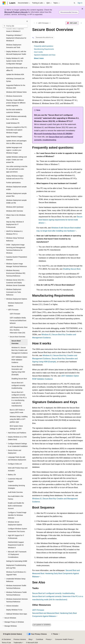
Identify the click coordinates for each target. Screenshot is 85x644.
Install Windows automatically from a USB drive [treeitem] (16, 118)
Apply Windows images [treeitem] (14, 137)
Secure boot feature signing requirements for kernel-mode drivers (60, 220)
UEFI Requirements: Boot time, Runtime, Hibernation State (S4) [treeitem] (19, 330)
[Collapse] (27, 21)
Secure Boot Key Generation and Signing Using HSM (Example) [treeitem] (18, 371)
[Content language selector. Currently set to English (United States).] (12, 634)
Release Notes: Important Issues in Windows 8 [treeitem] (15, 30)
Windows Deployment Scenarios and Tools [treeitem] (14, 46)
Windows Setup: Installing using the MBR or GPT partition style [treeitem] (19, 419)
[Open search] (74, 3)
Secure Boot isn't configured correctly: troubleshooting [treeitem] (18, 385)
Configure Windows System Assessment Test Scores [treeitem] (17, 530)
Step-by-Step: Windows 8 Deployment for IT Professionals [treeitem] (15, 225)
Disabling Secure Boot (72, 269)
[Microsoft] (4, 3)
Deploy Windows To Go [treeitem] (14, 610)
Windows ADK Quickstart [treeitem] (15, 207)
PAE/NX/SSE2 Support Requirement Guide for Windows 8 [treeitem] (16, 545)
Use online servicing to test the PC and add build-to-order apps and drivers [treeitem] (17, 169)
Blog (30, 639)
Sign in (80, 3)
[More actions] (81, 23)
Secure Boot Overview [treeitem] (16, 342)
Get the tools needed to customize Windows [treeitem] (14, 111)
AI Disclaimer (6, 639)
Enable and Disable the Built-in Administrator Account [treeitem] (16, 506)
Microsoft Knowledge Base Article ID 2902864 (53, 134)
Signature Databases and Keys (45, 55)
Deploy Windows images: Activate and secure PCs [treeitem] (15, 177)
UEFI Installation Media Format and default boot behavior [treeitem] (18, 320)
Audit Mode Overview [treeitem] (15, 492)
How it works (38, 52)
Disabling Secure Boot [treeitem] (19, 379)
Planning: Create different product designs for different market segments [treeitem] (16, 103)
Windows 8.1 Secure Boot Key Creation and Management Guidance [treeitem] (20, 350)
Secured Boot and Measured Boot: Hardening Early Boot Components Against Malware (56, 573)
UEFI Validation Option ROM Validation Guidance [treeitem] (19, 360)
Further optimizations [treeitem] (13, 183)
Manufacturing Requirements (44, 49)
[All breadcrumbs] (34, 23)
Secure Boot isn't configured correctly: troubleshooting (53, 593)
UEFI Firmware (43, 23)
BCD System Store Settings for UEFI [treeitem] (16, 427)
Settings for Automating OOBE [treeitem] (17, 561)
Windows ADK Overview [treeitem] (15, 211)
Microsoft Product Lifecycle (16, 12)
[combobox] (15, 26)
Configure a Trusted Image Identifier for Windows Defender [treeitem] (17, 515)
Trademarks (18, 643)
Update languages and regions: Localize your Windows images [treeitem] (14, 150)
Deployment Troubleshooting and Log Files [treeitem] (16, 567)
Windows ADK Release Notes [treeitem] (16, 92)
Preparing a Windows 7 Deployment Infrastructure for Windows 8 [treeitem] (16, 38)
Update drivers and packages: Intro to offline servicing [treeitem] (16, 142)
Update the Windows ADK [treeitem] (15, 74)
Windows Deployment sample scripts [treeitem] (16, 188)
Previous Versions (20, 639)
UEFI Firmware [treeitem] (15, 314)
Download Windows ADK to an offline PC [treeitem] (17, 69)
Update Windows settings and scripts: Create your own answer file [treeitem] (16, 160)
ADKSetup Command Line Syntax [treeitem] (15, 80)
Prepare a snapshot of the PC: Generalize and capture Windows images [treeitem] (17, 130)
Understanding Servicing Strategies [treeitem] (16, 487)
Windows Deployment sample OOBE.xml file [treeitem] (16, 202)
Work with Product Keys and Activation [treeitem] (18, 469)
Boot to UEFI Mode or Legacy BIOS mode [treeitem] (17, 411)
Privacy (48, 639)
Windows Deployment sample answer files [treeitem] (16, 195)
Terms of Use (6, 643)
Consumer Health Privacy (64, 639)
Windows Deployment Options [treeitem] (15, 304)
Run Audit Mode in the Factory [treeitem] (16, 498)
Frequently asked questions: (44, 46)
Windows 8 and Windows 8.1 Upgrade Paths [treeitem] (16, 573)
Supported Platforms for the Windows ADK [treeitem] (16, 87)
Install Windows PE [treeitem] (13, 123)
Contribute (40, 639)
